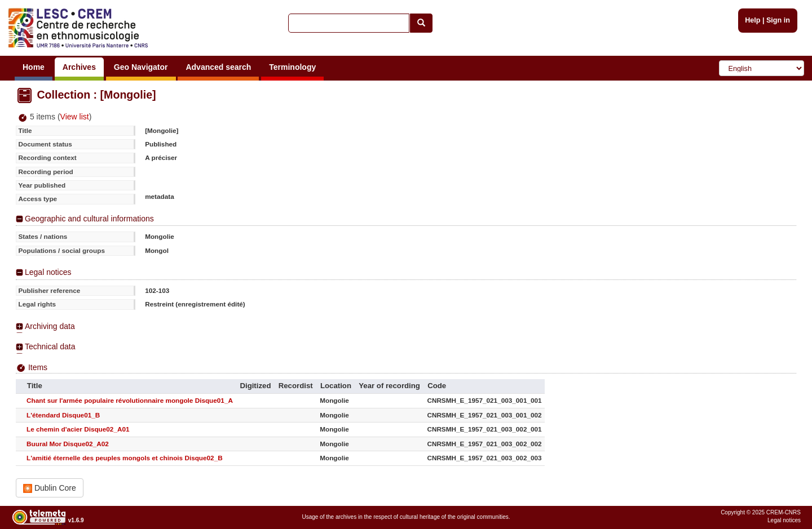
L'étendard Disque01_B (63, 415)
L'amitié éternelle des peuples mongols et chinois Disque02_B (125, 458)
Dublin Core (50, 488)
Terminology (292, 67)
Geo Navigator (141, 67)
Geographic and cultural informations (89, 219)
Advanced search (218, 67)
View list (75, 117)
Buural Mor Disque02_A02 (68, 444)
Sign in (778, 20)
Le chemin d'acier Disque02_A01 (78, 429)
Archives (79, 67)
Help (753, 20)
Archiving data (50, 326)
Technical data (50, 346)
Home (34, 67)
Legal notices (48, 272)
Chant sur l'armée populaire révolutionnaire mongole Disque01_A (130, 400)
